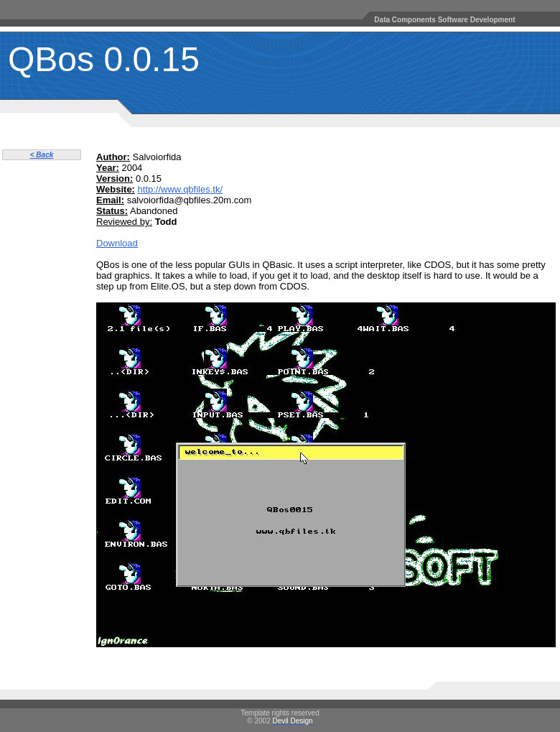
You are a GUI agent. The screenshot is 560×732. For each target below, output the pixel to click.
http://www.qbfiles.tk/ (181, 189)
